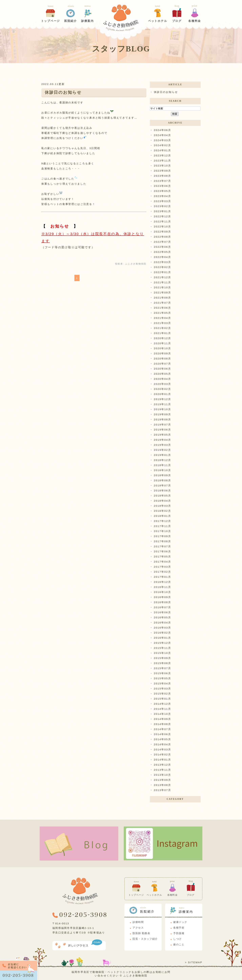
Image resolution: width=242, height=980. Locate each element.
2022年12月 (163, 216)
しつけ (177, 939)
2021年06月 (163, 308)
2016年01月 (163, 638)
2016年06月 (163, 612)
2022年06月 (163, 247)
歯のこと (179, 944)
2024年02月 (163, 145)
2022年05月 (163, 252)
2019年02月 (163, 450)
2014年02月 (163, 755)
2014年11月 (163, 709)
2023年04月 (163, 196)
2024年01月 (163, 150)
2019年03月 (163, 445)
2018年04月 (163, 501)
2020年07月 (163, 364)
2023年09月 (163, 171)
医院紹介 (71, 21)
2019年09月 (163, 414)
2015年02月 (163, 694)
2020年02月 (163, 389)
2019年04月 (163, 440)
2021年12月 (163, 277)
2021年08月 (163, 298)
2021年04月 (163, 318)
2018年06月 (163, 491)
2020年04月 (163, 379)
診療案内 (88, 21)
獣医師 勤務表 (141, 933)
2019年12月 (163, 399)
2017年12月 (163, 521)
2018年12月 (163, 460)
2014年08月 (163, 724)
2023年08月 (163, 176)
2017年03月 (163, 567)
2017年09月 (163, 536)
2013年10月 (163, 775)
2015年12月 (163, 643)
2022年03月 (163, 262)
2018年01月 (163, 516)
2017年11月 (163, 526)
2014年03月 (163, 749)
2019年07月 (163, 425)
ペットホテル (158, 21)
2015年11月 (163, 648)
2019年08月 (163, 419)
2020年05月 (163, 374)
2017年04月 (163, 562)
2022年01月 (163, 272)
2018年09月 (163, 475)
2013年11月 (163, 770)
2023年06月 (163, 186)
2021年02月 (163, 328)
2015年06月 (163, 673)
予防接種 (179, 933)
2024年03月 (163, 140)
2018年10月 (163, 470)
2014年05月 (163, 739)
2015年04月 (163, 683)
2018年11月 (163, 465)
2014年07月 (163, 729)
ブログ (177, 21)
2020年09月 (163, 353)
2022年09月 (163, 232)
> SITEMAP (194, 962)
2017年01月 (163, 577)
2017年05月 (163, 557)
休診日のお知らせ (63, 92)
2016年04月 (163, 623)
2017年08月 (163, 541)
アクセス (138, 928)
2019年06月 (163, 430)
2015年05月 (163, 678)
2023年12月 (163, 155)
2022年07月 (163, 242)
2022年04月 (163, 257)
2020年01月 (163, 394)
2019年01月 (163, 455)
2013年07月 (163, 790)
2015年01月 (163, 699)
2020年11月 (163, 343)
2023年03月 (163, 201)
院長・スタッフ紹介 (145, 939)
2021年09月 (163, 293)
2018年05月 (163, 496)
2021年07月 (163, 303)
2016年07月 (163, 607)
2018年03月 (163, 506)
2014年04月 (163, 744)
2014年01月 (163, 760)
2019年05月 (163, 435)
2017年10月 (163, 531)
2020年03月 (163, 384)
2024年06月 (163, 130)
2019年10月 (163, 409)
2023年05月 (163, 191)
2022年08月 (163, 237)
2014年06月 (163, 734)
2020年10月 (163, 348)
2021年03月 (163, 323)
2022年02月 (163, 267)
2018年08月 (163, 480)
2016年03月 (163, 628)
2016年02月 (163, 633)
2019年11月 (163, 404)
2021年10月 (163, 287)
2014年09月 (163, 719)
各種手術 (179, 928)
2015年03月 (163, 689)
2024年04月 (163, 135)
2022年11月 (163, 221)
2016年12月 (163, 582)
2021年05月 (163, 313)
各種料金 (195, 21)
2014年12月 (163, 704)
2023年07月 (163, 181)
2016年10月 (163, 592)
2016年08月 (163, 602)
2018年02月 (163, 511)
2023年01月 (163, 211)
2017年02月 (163, 572)
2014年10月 (163, 714)
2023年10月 (163, 166)
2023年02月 (163, 206)
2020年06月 (163, 369)
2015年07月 (163, 668)
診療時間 (138, 922)
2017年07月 (163, 546)
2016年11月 (163, 587)
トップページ (51, 21)
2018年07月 (163, 485)
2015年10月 (163, 653)
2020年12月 (163, 338)
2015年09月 (163, 658)
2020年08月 (163, 359)
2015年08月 (163, 663)
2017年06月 (163, 551)
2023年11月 (163, 161)
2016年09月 (163, 597)
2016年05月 (163, 617)
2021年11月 (163, 282)
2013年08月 (163, 785)
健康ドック (180, 922)
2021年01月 (163, 333)
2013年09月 (163, 780)
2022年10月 (163, 227)
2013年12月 (163, 765)
